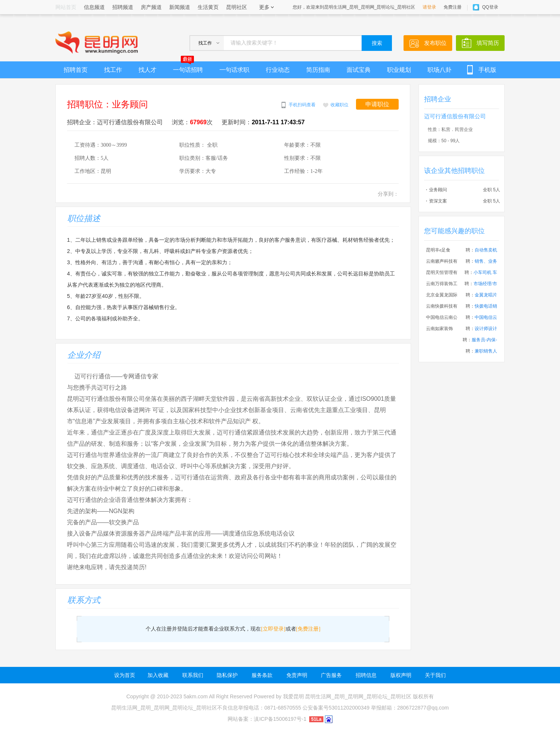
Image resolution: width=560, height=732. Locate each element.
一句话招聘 (188, 67)
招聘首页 (76, 70)
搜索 (377, 43)
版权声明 (401, 675)
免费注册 (453, 7)
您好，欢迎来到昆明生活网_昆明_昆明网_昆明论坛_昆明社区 (354, 7)
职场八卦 (439, 70)
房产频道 (151, 7)
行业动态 (278, 70)
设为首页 (125, 675)
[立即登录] (273, 629)
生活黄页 (208, 7)
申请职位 (377, 104)
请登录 (429, 7)
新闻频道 (180, 7)
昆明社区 (237, 7)
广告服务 (331, 675)
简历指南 (318, 70)
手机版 (487, 70)
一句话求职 (234, 70)
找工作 (113, 70)
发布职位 (435, 43)
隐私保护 (227, 675)
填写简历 (488, 43)
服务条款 (262, 675)
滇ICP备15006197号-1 (280, 719)
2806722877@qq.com (423, 708)
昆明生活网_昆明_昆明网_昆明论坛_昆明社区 (358, 696)
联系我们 (193, 675)
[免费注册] (308, 629)
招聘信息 (366, 675)
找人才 (147, 70)
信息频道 (94, 7)
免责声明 (297, 675)
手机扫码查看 (302, 105)
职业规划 (399, 70)
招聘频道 (123, 7)
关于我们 (435, 675)
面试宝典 (359, 70)
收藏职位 (340, 105)
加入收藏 (158, 675)
